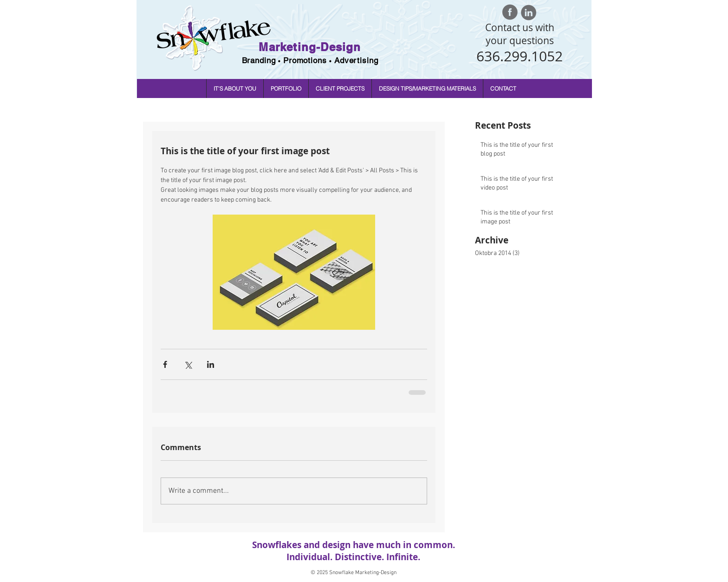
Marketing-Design (310, 47)
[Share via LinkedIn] (211, 364)
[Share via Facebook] (165, 364)
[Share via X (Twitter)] (188, 364)
